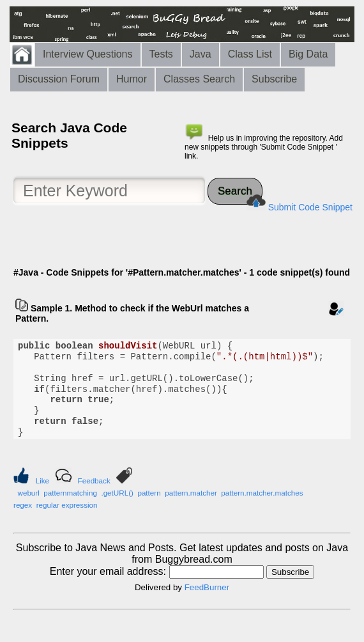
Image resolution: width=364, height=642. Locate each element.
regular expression (67, 505)
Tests (161, 54)
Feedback (94, 481)
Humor (132, 79)
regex (23, 505)
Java (201, 54)
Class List (250, 54)
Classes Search (199, 79)
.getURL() (117, 493)
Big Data (308, 54)
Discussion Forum (59, 79)
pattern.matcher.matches (262, 493)
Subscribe (274, 79)
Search (235, 191)
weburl (28, 493)
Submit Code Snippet (310, 207)
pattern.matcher (191, 493)
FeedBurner (207, 587)
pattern (149, 493)
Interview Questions (88, 54)
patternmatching (70, 493)
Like (42, 481)
